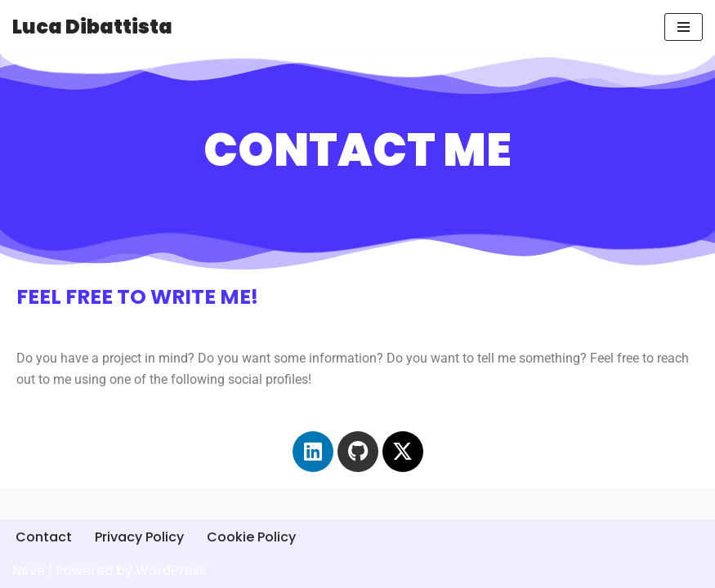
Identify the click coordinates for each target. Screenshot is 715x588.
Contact (44, 537)
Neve (29, 570)
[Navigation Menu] (684, 27)
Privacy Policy (139, 537)
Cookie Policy (251, 537)
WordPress (171, 570)
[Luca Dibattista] (92, 27)
